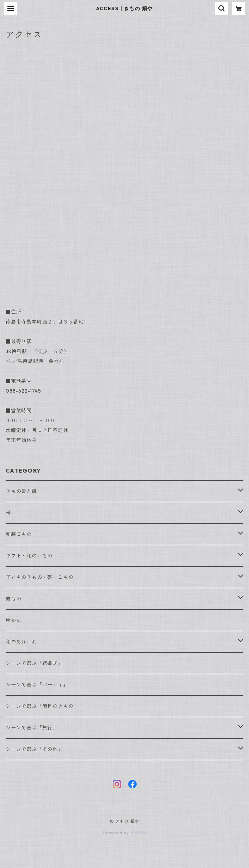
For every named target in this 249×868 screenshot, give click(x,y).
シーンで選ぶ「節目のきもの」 (42, 706)
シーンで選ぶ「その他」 (34, 749)
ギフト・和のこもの (29, 556)
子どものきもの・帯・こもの (39, 577)
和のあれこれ (21, 642)
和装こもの (19, 534)
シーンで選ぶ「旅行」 (32, 728)
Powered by (124, 833)
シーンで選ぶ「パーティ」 (37, 685)
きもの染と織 (21, 491)
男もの (13, 599)
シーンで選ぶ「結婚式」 (34, 663)
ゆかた (13, 620)
